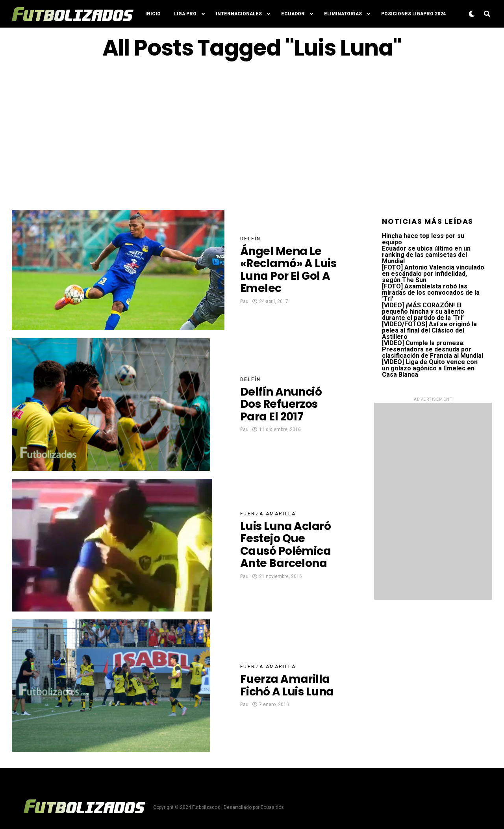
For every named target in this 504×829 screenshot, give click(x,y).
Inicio (153, 14)
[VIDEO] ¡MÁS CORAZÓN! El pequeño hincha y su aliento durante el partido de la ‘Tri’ (423, 311)
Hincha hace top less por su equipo (423, 239)
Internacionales (239, 14)
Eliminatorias (343, 14)
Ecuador (293, 14)
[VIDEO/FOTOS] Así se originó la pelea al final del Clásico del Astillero (429, 330)
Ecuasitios (272, 807)
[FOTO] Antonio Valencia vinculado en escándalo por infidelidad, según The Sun (433, 274)
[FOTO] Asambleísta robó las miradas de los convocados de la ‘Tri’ (431, 293)
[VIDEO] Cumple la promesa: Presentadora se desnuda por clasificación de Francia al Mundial (433, 349)
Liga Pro (185, 14)
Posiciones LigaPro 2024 (413, 14)
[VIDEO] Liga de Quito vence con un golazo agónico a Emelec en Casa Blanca (430, 368)
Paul (245, 301)
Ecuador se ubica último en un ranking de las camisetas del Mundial (426, 255)
